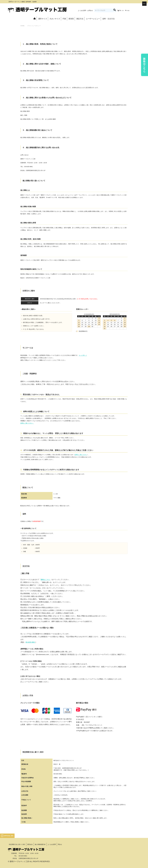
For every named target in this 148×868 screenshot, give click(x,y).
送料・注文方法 (108, 19)
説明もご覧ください (81, 455)
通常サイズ (43, 19)
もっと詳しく (83, 355)
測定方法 (80, 19)
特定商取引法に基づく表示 (17, 844)
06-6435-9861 (30, 642)
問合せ (60, 844)
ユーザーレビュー (93, 19)
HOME (22, 26)
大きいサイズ (55, 19)
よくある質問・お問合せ (85, 10)
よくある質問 (52, 844)
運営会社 (30, 844)
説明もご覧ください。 (27, 423)
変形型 (71, 19)
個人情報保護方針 (40, 844)
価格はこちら (45, 580)
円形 (64, 19)
